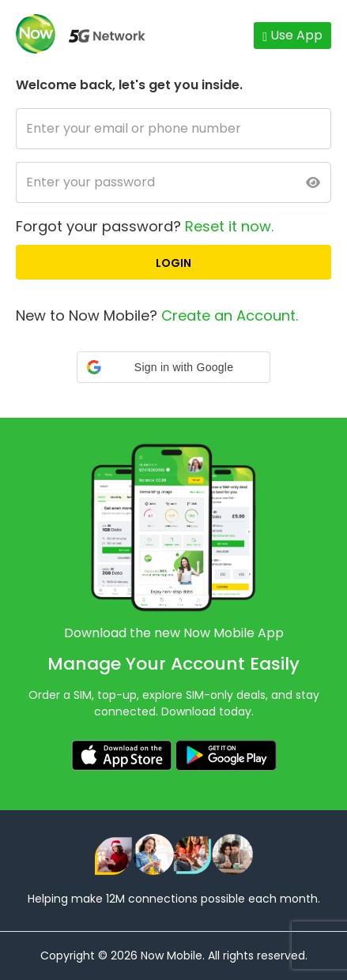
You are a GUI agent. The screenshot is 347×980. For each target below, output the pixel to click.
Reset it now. (229, 226)
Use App (292, 35)
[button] (173, 367)
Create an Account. (230, 315)
